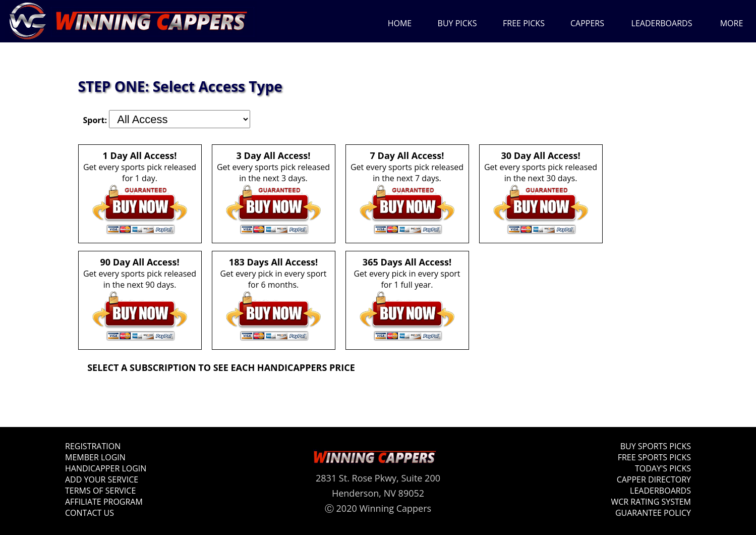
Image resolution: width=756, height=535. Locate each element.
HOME (400, 23)
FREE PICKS (524, 23)
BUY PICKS (457, 23)
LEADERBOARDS (662, 23)
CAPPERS (587, 23)
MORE (732, 23)
